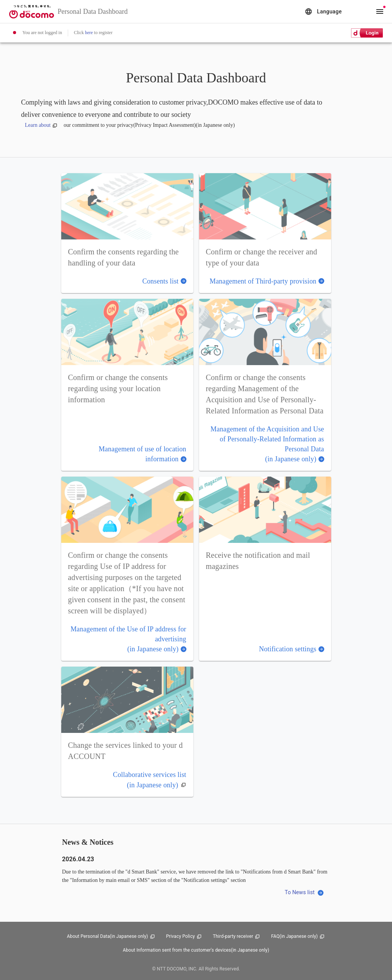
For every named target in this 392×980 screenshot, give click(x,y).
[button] (127, 233)
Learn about (41, 125)
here (89, 33)
